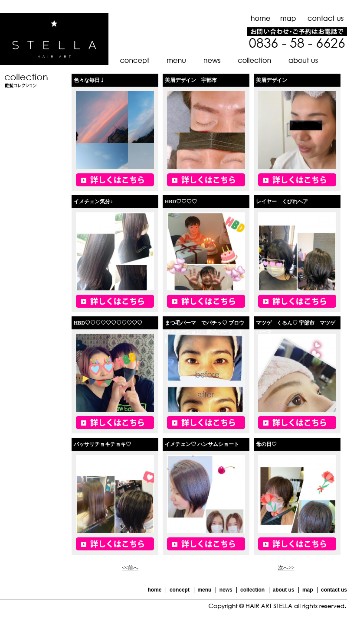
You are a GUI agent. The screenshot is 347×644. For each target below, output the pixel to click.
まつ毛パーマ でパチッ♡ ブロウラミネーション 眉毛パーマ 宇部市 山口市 (205, 332)
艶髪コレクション (254, 61)
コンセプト (133, 61)
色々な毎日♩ (89, 80)
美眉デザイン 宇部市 (191, 80)
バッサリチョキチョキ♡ (102, 444)
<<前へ (130, 568)
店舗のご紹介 (303, 61)
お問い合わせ (324, 18)
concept (180, 590)
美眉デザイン (272, 80)
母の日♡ (266, 444)
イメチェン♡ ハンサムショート (202, 444)
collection (252, 590)
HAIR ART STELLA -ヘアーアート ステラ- (54, 39)
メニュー (176, 61)
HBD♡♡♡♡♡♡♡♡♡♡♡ (108, 323)
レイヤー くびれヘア (282, 202)
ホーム (261, 18)
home (154, 590)
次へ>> (286, 568)
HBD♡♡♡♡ (181, 202)
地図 (288, 18)
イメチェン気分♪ (93, 202)
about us (284, 590)
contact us (334, 590)
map (308, 590)
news (226, 590)
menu (204, 590)
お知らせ (211, 61)
